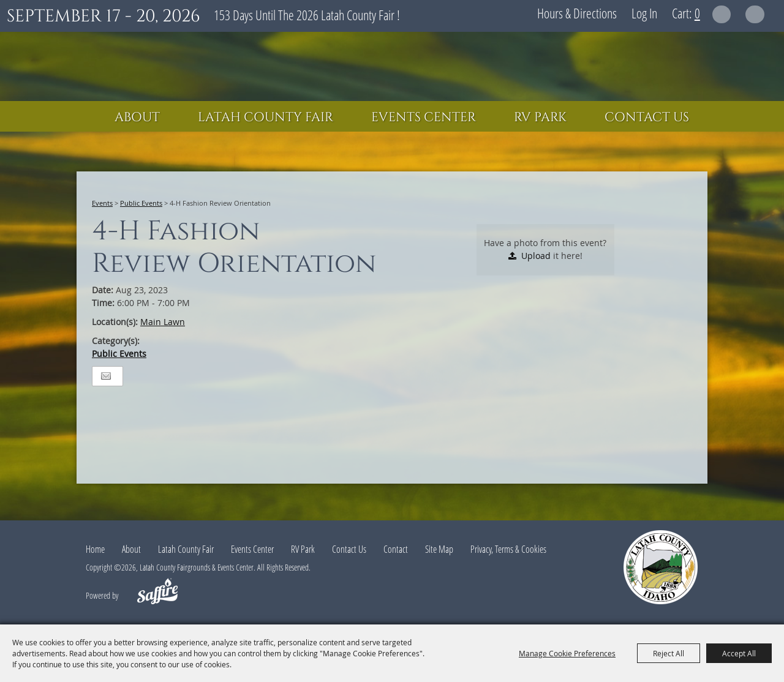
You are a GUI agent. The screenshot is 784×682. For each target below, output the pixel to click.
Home (95, 549)
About (137, 118)
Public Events (141, 203)
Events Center (424, 118)
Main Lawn (163, 322)
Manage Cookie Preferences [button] (567, 653)
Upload (536, 256)
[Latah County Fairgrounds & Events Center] (392, 66)
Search (722, 14)
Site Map (439, 549)
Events (102, 203)
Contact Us (647, 118)
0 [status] (697, 13)
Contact (396, 549)
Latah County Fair (266, 118)
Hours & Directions (577, 13)
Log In (644, 13)
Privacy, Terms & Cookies (508, 549)
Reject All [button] (669, 653)
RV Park (540, 118)
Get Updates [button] (755, 14)
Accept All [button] (739, 653)
